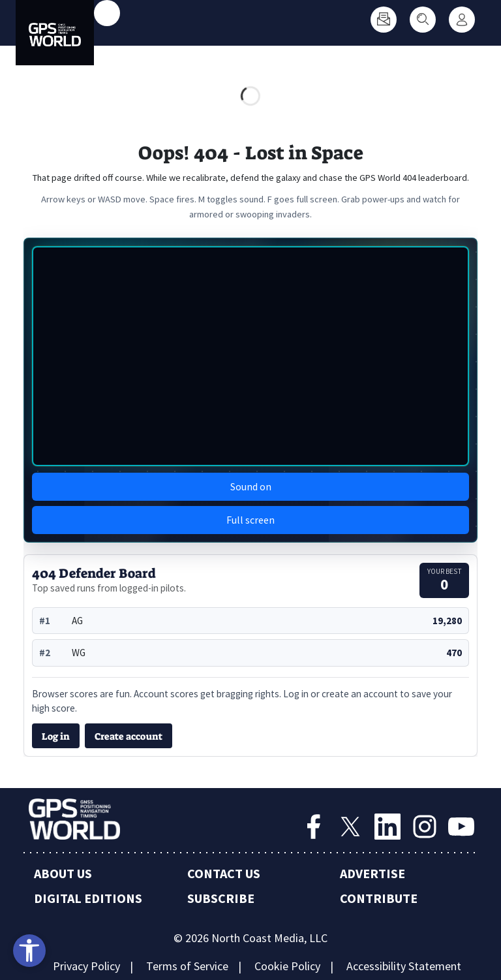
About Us (63, 873)
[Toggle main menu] (107, 13)
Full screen (250, 520)
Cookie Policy (287, 966)
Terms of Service (187, 966)
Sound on (251, 486)
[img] (250, 356)
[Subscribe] (384, 20)
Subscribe (221, 898)
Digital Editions (88, 898)
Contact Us (224, 873)
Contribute (379, 898)
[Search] (423, 20)
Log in (56, 736)
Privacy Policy (86, 966)
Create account (129, 736)
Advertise (372, 873)
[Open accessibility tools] (29, 951)
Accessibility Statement (404, 966)
